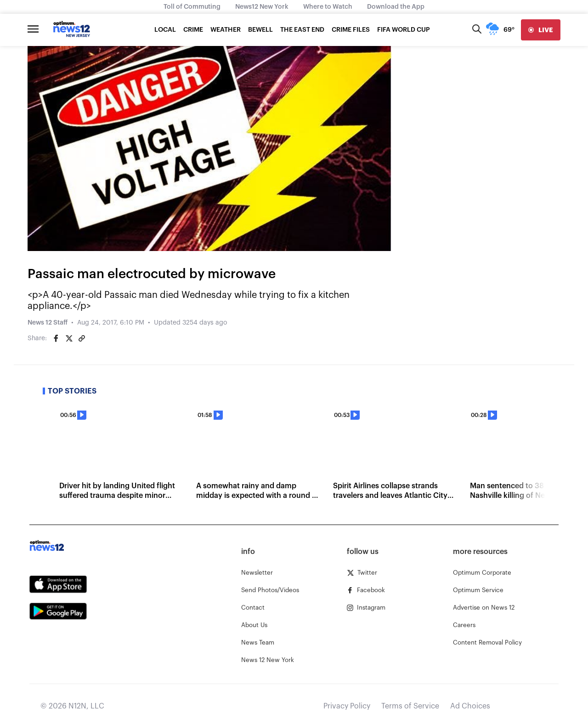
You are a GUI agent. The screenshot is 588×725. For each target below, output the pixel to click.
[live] (541, 30)
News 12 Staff (48, 323)
